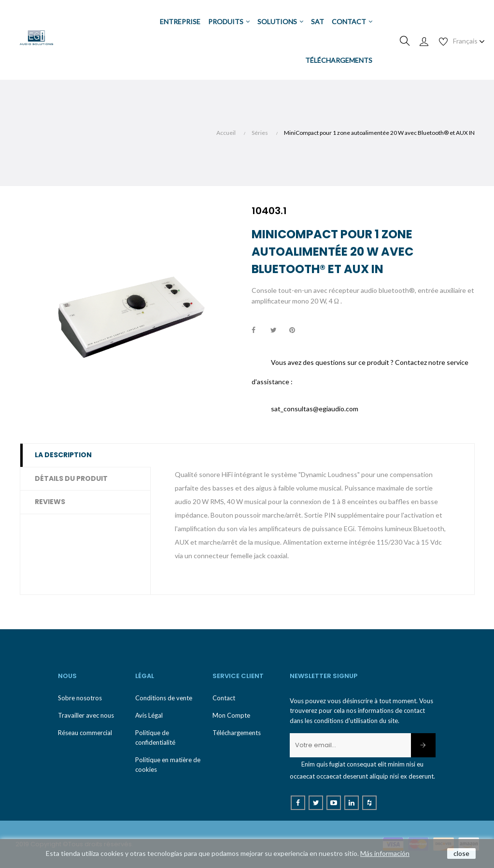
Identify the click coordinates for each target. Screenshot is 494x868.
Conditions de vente (164, 698)
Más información (385, 853)
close (461, 853)
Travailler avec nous (86, 715)
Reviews (50, 502)
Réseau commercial (85, 733)
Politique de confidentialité (155, 738)
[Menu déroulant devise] (469, 41)
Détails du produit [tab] (71, 478)
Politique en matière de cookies (168, 765)
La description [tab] (63, 455)
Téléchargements (237, 733)
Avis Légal (149, 715)
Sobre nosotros (80, 698)
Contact (224, 698)
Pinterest (296, 331)
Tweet (278, 331)
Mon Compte (231, 715)
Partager (259, 331)
